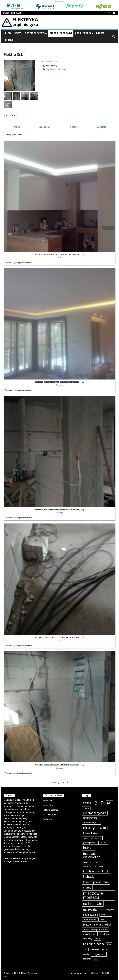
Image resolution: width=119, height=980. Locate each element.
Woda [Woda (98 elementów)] (86, 954)
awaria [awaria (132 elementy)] (87, 803)
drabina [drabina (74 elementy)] (86, 808)
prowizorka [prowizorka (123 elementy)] (89, 934)
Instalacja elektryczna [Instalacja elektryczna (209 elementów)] (92, 855)
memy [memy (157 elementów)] (87, 887)
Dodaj (9, 40)
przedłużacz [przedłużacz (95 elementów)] (105, 934)
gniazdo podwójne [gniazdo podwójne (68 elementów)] (90, 843)
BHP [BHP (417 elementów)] (99, 803)
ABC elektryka (50, 814)
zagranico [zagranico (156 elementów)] (99, 954)
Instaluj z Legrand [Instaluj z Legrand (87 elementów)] (91, 862)
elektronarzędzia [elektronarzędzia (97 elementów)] (91, 823)
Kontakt (105, 973)
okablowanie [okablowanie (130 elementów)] (91, 915)
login (15, 263)
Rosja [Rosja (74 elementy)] (98, 939)
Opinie (17, 127)
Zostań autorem (79, 973)
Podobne (73, 127)
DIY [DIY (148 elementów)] (109, 803)
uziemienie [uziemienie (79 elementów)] (94, 949)
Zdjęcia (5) (45, 127)
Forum (100, 33)
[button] (113, 37)
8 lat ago (60, 257)
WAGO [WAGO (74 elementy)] (105, 949)
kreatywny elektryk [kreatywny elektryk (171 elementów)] (96, 871)
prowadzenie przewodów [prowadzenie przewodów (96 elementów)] (95, 930)
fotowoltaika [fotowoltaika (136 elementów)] (90, 833)
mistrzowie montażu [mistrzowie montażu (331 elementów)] (93, 896)
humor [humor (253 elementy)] (88, 848)
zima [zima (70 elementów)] (96, 959)
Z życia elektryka (36, 33)
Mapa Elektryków (61, 33)
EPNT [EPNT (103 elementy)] (103, 828)
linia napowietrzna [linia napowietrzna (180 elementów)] (96, 882)
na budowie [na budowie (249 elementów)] (93, 904)
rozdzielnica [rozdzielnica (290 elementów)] (94, 944)
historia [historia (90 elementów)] (103, 843)
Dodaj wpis (48, 819)
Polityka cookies (50, 810)
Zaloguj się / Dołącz (12, 13)
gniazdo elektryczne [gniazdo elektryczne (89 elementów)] (92, 838)
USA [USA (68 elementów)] (85, 949)
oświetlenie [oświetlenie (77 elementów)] (106, 915)
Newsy (18, 33)
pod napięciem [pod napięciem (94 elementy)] (90, 920)
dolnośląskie (50, 62)
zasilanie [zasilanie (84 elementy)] (87, 959)
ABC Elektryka (84, 33)
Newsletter (48, 805)
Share (11, 115)
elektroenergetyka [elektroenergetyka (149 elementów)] (95, 813)
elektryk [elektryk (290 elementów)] (90, 828)
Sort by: (13, 135)
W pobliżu (102, 127)
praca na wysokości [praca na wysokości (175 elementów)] (97, 924)
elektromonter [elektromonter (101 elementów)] (90, 818)
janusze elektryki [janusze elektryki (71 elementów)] (89, 866)
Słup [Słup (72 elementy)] (109, 944)
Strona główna (9, 50)
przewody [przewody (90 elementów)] (88, 939)
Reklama (94, 973)
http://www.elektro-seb (57, 69)
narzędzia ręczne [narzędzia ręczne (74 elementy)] (107, 910)
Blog (8, 33)
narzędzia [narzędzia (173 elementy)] (90, 909)
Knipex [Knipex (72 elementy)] (102, 866)
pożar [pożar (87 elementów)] (103, 920)
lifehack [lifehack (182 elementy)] (88, 877)
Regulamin (48, 801)
